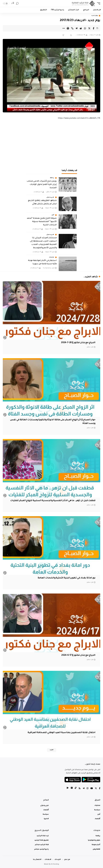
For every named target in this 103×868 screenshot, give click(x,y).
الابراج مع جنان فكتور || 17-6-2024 (78, 655)
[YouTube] (92, 789)
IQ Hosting (55, 864)
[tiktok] (76, 789)
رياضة (52, 178)
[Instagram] (87, 789)
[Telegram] (84, 789)
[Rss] (80, 789)
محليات (52, 257)
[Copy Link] (72, 28)
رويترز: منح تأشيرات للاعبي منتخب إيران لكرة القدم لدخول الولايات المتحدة (42, 185)
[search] (17, 4)
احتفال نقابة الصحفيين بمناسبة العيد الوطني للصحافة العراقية (61, 733)
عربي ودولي (50, 197)
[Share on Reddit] (81, 28)
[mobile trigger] (98, 3)
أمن (53, 215)
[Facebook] (100, 789)
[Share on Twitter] (89, 28)
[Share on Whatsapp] (85, 28)
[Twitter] (96, 789)
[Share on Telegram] (76, 28)
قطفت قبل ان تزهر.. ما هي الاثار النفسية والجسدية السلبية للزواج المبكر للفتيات (53, 501)
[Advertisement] (51, 144)
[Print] (68, 28)
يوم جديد (95, 16)
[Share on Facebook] (94, 28)
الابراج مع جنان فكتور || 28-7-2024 (78, 343)
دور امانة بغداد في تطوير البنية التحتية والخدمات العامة (67, 578)
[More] (64, 28)
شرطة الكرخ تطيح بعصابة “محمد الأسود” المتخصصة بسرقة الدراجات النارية (42, 222)
